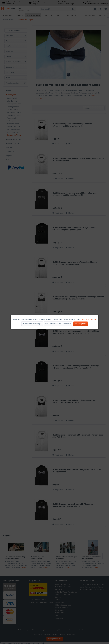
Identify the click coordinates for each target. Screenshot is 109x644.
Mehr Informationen (89, 319)
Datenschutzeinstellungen (32, 324)
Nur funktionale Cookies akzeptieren (58, 324)
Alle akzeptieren (81, 324)
